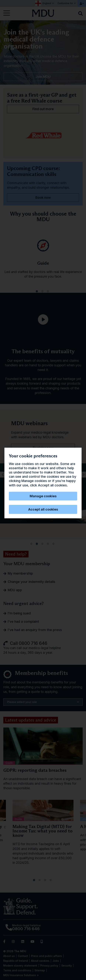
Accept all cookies (43, 509)
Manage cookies (43, 496)
